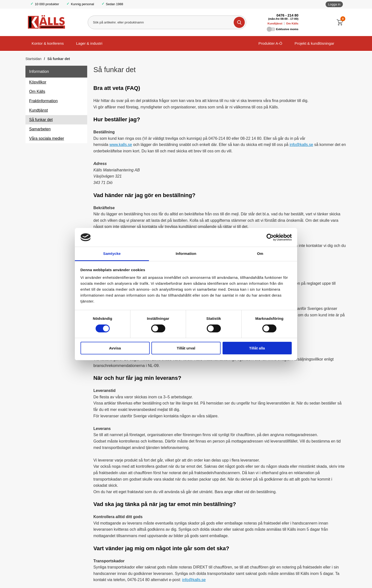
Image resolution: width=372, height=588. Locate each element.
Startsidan (33, 59)
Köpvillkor (38, 82)
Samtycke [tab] (112, 253)
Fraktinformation (43, 101)
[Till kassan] (341, 22)
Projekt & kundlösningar (314, 43)
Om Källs (292, 23)
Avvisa (115, 348)
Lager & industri (89, 43)
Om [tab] (260, 253)
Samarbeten (40, 129)
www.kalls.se (121, 145)
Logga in (334, 4)
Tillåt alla (257, 348)
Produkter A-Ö (270, 43)
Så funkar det (59, 59)
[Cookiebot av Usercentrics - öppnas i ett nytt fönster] (270, 237)
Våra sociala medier (47, 138)
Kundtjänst (275, 23)
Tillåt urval (186, 348)
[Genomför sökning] (239, 22)
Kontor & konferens (48, 43)
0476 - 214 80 (287, 15)
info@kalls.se (301, 145)
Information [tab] (186, 253)
